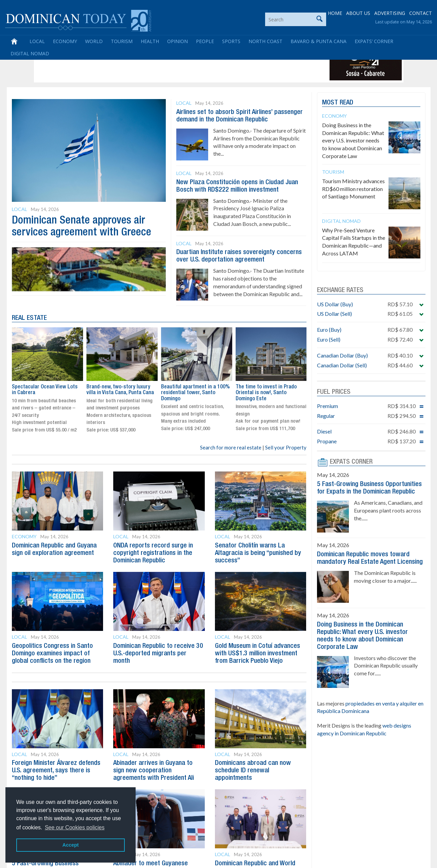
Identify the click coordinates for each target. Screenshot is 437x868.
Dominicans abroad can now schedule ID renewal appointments (253, 771)
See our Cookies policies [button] (75, 827)
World (94, 42)
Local (37, 42)
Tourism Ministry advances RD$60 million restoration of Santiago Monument (353, 189)
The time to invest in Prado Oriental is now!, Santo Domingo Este (42, 393)
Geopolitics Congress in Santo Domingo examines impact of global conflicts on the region (52, 654)
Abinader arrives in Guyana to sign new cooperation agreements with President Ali (154, 771)
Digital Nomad (30, 54)
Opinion (177, 42)
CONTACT (421, 13)
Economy (65, 42)
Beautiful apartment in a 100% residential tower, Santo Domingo (270, 393)
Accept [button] (71, 845)
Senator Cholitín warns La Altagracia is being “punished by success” (258, 553)
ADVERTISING (390, 13)
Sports (231, 42)
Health (150, 42)
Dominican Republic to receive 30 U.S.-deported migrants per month (158, 654)
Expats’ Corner (374, 42)
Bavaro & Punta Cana (319, 42)
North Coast (265, 42)
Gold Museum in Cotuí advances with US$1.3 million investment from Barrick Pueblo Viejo (257, 654)
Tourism (122, 42)
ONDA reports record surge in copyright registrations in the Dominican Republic (153, 553)
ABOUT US (358, 13)
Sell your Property (286, 447)
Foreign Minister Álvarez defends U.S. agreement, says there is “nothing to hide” (56, 771)
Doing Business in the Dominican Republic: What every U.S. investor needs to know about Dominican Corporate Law (353, 140)
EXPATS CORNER (351, 462)
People (205, 42)
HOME (335, 13)
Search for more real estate (231, 447)
